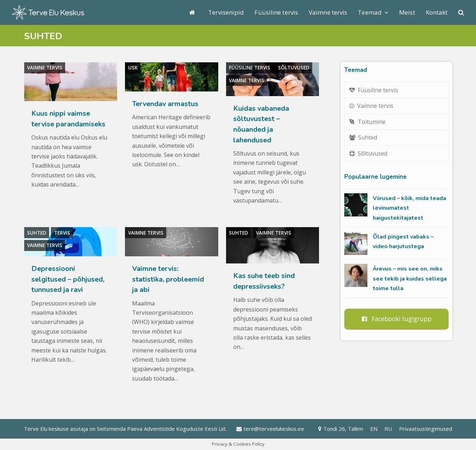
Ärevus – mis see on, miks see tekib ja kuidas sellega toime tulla (410, 279)
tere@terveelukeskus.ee (270, 429)
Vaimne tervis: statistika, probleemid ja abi (168, 279)
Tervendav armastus (165, 104)
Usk (133, 68)
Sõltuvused (294, 68)
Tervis (62, 233)
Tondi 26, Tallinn (341, 429)
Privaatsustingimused (426, 429)
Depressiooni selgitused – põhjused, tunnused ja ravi (68, 279)
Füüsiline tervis (250, 68)
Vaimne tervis (45, 68)
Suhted (37, 233)
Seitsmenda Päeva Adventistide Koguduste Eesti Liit (161, 429)
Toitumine (368, 122)
